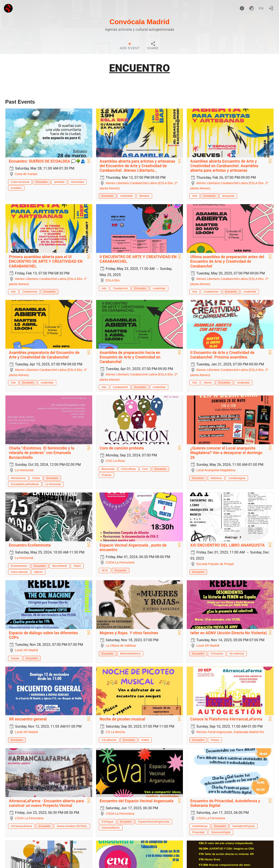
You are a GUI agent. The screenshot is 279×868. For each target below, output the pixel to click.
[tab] (130, 46)
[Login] (271, 8)
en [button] (261, 8)
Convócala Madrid (139, 22)
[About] (242, 8)
